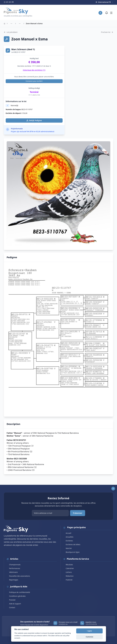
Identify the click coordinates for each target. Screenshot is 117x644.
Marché (68, 548)
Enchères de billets (72, 544)
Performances (13, 568)
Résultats (68, 565)
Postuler (11, 600)
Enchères (68, 541)
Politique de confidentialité (18, 592)
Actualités (68, 537)
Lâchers (68, 572)
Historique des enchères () (34, 70)
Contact (11, 607)
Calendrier (69, 568)
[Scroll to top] (113, 489)
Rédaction (69, 576)
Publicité (68, 580)
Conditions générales (16, 596)
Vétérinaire (12, 572)
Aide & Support (14, 604)
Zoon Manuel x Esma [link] (34, 23)
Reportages (12, 580)
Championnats (14, 565)
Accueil (67, 533)
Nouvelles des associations (18, 576)
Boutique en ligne (71, 552)
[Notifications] (107, 13)
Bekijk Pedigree (34, 120)
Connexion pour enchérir (34, 81)
